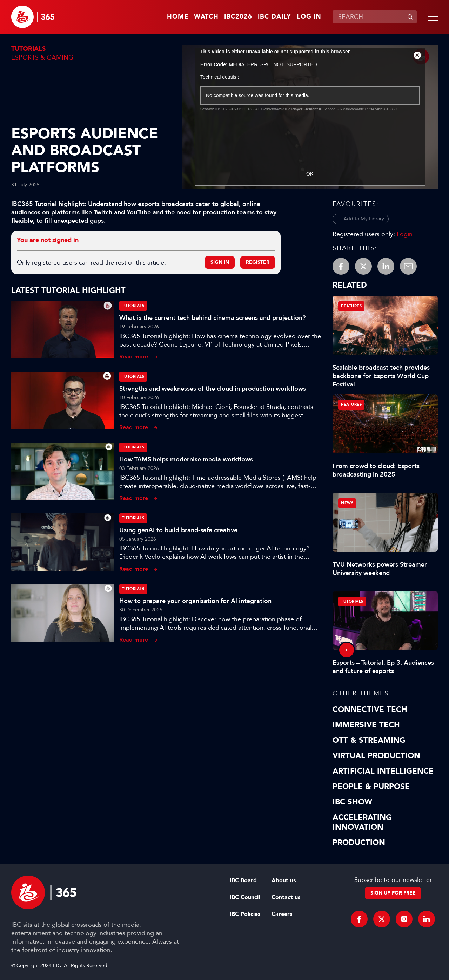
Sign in (220, 262)
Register (258, 262)
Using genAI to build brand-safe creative (178, 530)
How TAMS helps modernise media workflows (186, 459)
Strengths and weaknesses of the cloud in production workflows (213, 389)
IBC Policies (245, 914)
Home (178, 17)
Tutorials (28, 49)
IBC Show (352, 802)
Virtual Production (376, 756)
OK (310, 174)
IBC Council (245, 897)
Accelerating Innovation (362, 822)
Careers (282, 914)
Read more (134, 357)
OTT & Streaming (369, 740)
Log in (309, 17)
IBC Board (243, 880)
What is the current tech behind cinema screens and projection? (212, 318)
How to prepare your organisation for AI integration (195, 601)
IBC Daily (274, 17)
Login (405, 234)
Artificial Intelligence (383, 771)
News (347, 503)
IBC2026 (238, 17)
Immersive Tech (366, 725)
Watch (206, 17)
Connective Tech (370, 710)
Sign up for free (393, 893)
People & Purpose (371, 787)
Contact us (286, 897)
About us (284, 880)
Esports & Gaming (42, 57)
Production (359, 843)
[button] (431, 17)
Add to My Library (364, 219)
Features (351, 306)
